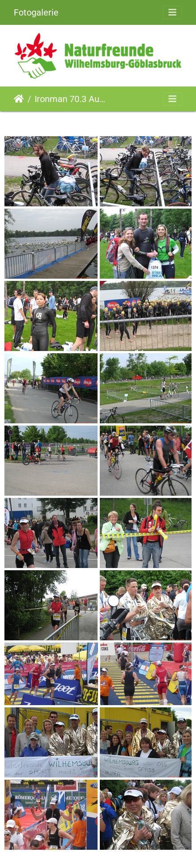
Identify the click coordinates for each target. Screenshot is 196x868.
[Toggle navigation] (172, 12)
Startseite (19, 99)
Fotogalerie (36, 12)
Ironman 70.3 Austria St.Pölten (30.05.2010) (71, 99)
